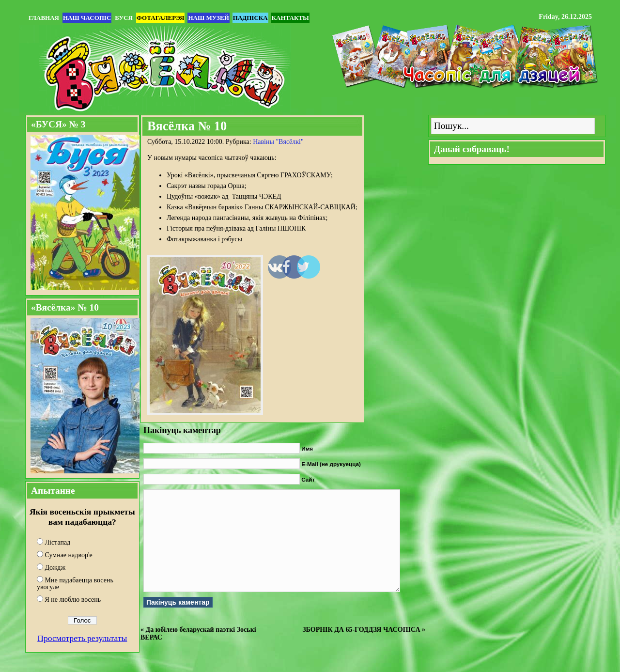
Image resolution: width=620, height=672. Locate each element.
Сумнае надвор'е (69, 555)
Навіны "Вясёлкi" (278, 142)
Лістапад (58, 542)
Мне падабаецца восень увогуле (75, 584)
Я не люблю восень (73, 600)
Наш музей (208, 18)
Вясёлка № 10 (187, 126)
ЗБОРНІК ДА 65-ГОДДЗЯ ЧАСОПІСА (361, 630)
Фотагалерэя (161, 18)
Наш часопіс (87, 18)
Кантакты (290, 18)
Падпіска (250, 18)
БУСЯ (124, 18)
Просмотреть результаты (82, 638)
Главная (44, 18)
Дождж (55, 568)
